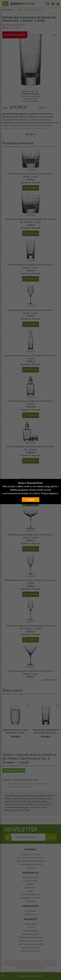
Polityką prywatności (19, 490)
